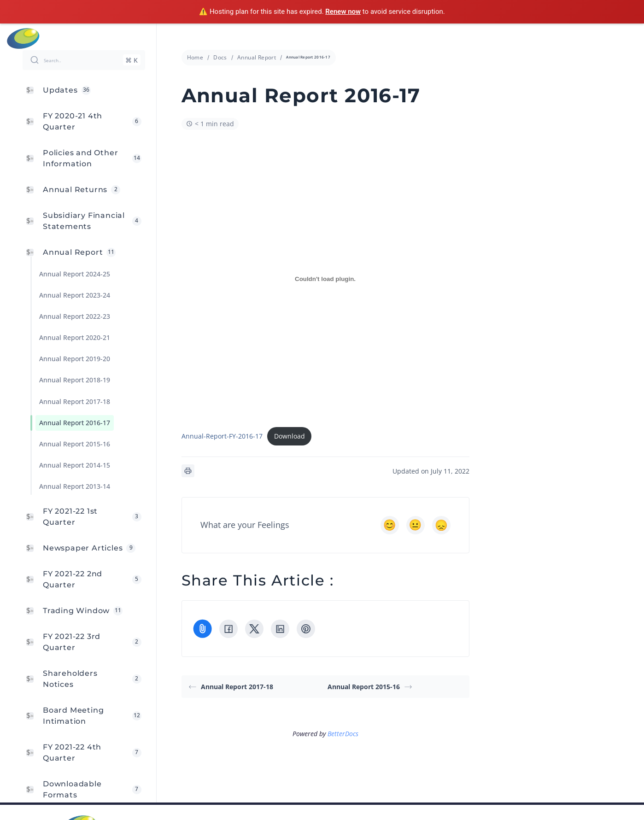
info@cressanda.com (327, 38)
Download (290, 436)
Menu (631, 38)
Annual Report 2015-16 (370, 687)
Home (195, 57)
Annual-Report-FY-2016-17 (222, 436)
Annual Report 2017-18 (231, 687)
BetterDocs (343, 734)
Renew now (343, 12)
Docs (220, 57)
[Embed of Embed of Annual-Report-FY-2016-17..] (325, 279)
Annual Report (257, 57)
